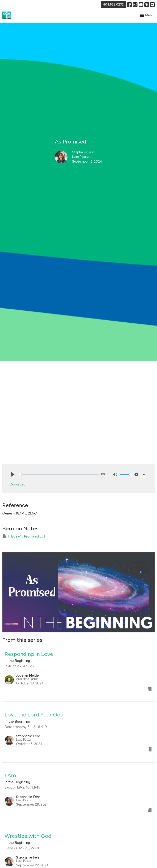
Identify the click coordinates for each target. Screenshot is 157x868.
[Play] (13, 474)
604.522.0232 (114, 4)
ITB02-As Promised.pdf (24, 536)
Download (18, 484)
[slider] (59, 475)
